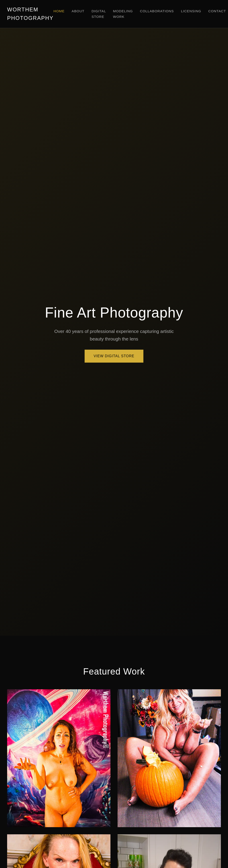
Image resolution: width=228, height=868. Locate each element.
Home (59, 11)
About (78, 11)
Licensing (191, 11)
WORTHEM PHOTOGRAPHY (30, 14)
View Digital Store (114, 356)
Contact (217, 11)
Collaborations (157, 11)
